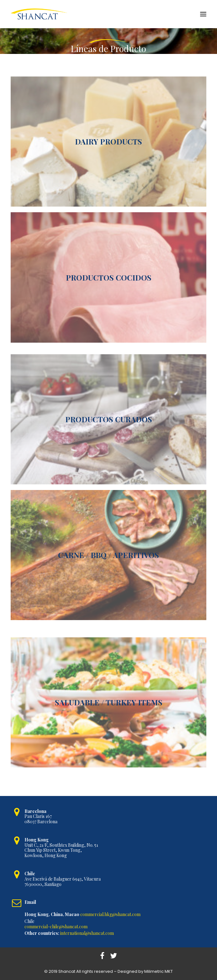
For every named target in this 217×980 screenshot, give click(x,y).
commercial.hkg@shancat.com (110, 914)
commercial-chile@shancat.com (56, 927)
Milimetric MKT (159, 971)
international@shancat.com (87, 933)
